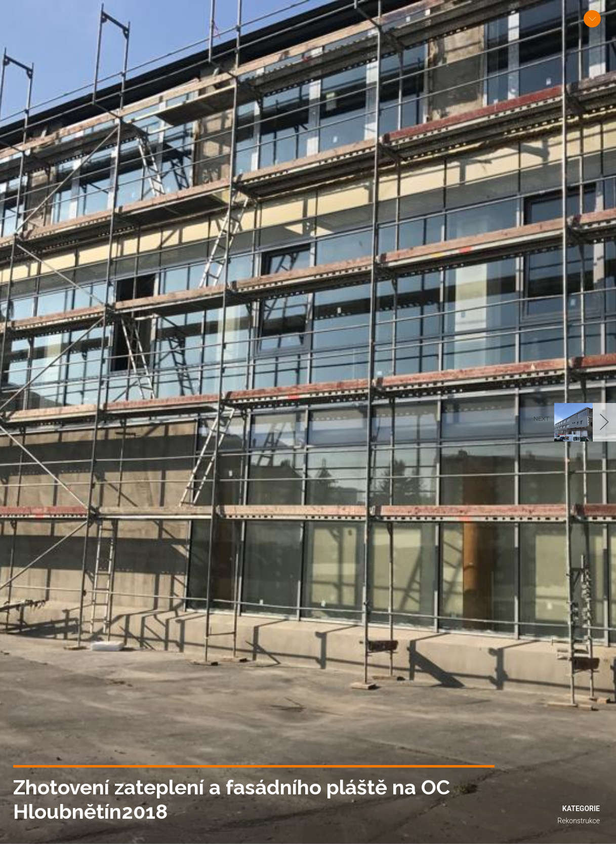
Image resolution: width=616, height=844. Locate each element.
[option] (308, 422)
